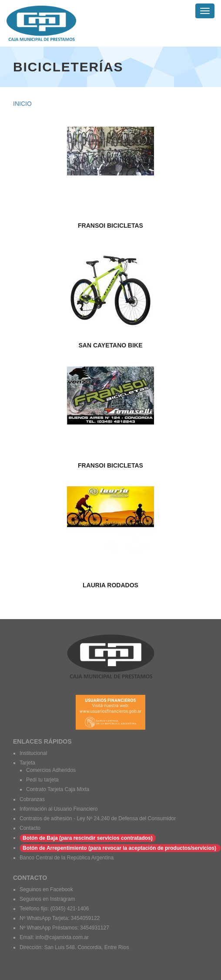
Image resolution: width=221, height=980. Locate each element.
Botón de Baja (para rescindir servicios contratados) (88, 838)
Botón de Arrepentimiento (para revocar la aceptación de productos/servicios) (120, 848)
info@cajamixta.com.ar (62, 937)
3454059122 (85, 918)
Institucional (33, 753)
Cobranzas (32, 799)
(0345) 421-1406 (70, 909)
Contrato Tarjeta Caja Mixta (58, 789)
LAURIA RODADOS (110, 585)
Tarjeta (27, 763)
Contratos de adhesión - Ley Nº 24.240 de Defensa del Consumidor (98, 818)
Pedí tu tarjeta (42, 780)
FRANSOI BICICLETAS (110, 226)
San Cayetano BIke (110, 345)
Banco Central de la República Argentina (67, 858)
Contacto (30, 828)
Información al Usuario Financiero (59, 809)
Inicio (22, 104)
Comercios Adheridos (51, 770)
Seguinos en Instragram (48, 899)
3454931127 (95, 928)
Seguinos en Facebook (46, 889)
